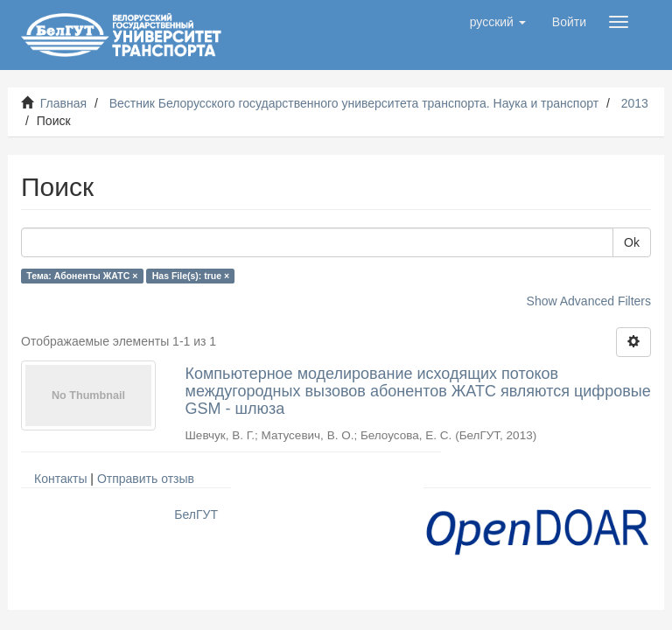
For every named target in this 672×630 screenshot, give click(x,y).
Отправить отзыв (146, 479)
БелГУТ (196, 514)
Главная (63, 103)
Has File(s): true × (191, 276)
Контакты (60, 479)
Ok (632, 242)
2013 (635, 103)
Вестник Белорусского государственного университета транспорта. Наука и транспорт (354, 103)
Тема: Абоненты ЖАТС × (82, 276)
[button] (498, 22)
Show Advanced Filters (589, 301)
